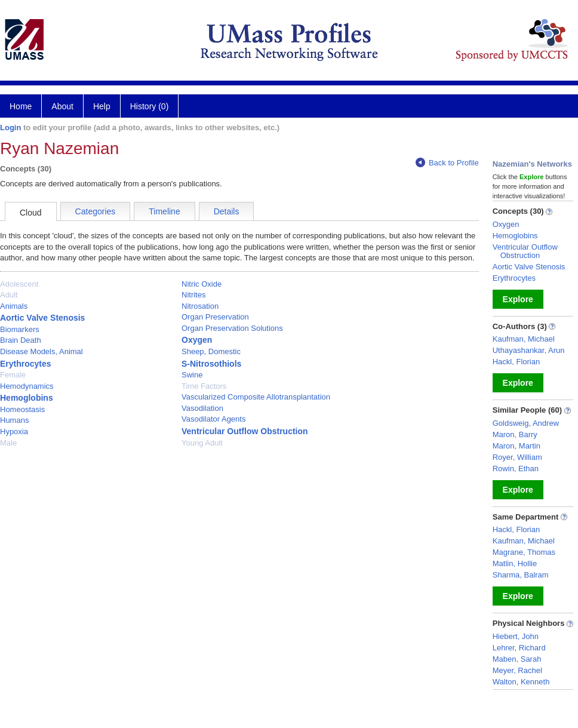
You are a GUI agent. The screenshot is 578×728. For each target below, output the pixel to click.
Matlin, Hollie (515, 563)
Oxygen (197, 340)
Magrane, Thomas (524, 552)
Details (227, 211)
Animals (14, 306)
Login (10, 128)
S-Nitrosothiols (211, 364)
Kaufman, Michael (524, 339)
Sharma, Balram (521, 575)
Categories (96, 211)
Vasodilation (202, 408)
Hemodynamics (27, 386)
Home (21, 106)
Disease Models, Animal (41, 351)
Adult (9, 295)
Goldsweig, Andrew (526, 423)
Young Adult (202, 443)
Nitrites (193, 295)
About (62, 106)
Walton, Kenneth (521, 682)
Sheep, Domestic (211, 351)
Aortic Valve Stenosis (42, 318)
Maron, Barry (515, 434)
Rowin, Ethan (516, 469)
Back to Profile (447, 163)
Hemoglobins (27, 398)
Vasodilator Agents (213, 419)
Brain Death (21, 340)
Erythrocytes (26, 364)
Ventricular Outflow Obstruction (245, 431)
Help (102, 106)
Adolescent (19, 284)
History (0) (150, 106)
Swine (192, 375)
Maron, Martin (516, 446)
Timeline (164, 211)
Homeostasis (22, 409)
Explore (518, 299)
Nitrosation (200, 306)
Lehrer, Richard (519, 648)
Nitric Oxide (202, 284)
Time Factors (204, 386)
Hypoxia (14, 431)
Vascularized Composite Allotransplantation (256, 397)
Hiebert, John (516, 636)
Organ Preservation (215, 317)
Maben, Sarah (517, 659)
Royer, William (517, 457)
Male (8, 443)
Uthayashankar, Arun (529, 350)
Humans (14, 420)
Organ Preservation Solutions (232, 328)
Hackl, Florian (516, 362)
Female (13, 375)
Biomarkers (20, 329)
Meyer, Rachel (517, 670)
